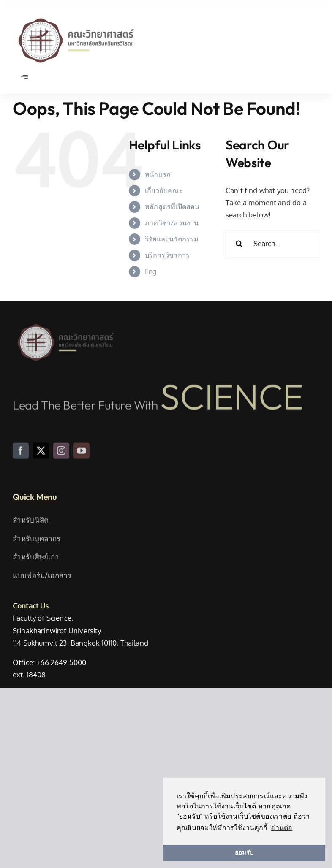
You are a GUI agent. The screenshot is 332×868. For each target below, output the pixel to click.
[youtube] (82, 454)
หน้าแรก (158, 174)
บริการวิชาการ (167, 255)
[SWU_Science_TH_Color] (76, 16)
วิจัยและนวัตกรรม (172, 239)
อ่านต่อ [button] (282, 828)
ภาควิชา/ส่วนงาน (172, 223)
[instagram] (61, 454)
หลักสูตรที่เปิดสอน (172, 206)
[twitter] (41, 454)
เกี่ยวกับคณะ (164, 190)
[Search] (239, 243)
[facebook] (21, 454)
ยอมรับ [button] (244, 853)
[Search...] (272, 243)
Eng (151, 271)
